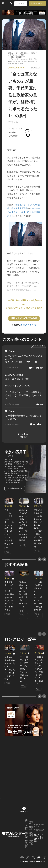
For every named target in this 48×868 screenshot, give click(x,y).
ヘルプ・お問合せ (26, 827)
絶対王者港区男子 (20, 208)
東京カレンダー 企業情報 (26, 844)
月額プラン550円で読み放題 (24, 318)
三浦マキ (13, 122)
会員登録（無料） (37, 3)
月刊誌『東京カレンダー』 (39, 825)
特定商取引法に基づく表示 (31, 843)
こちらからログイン (29, 325)
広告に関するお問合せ (26, 835)
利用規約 (31, 823)
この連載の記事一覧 (15, 488)
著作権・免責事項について (31, 835)
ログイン (21, 3)
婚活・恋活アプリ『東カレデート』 (39, 830)
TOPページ (26, 821)
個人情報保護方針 (31, 828)
